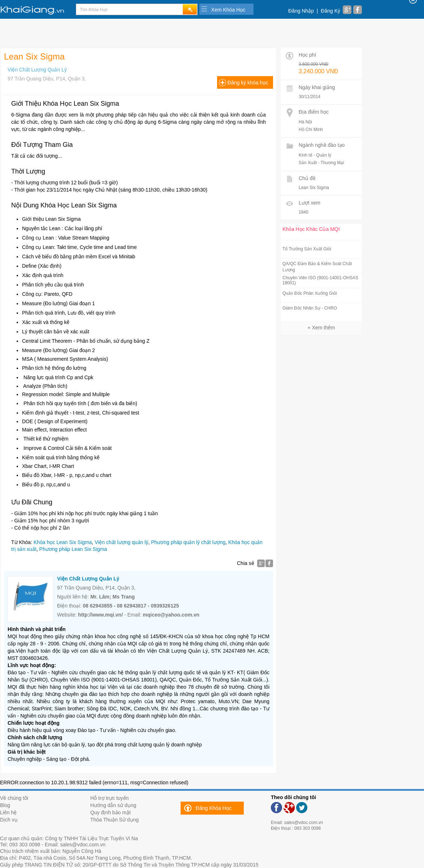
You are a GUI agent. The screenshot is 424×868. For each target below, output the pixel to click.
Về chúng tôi (14, 798)
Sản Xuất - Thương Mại (321, 163)
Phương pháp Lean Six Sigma (73, 549)
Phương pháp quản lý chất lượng (188, 542)
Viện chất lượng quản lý (121, 542)
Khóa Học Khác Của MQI (311, 229)
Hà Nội (305, 122)
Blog (5, 805)
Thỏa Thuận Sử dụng (114, 820)
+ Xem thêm (321, 328)
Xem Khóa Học (228, 10)
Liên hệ (8, 812)
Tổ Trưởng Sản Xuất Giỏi (307, 249)
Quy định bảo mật (111, 812)
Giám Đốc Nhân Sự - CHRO (310, 308)
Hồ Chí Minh (311, 130)
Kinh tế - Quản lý (315, 155)
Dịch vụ (9, 820)
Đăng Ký (330, 11)
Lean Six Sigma (314, 188)
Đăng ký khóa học (248, 83)
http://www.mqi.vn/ (100, 615)
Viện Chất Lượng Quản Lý (37, 70)
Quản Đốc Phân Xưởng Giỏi (310, 293)
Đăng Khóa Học (214, 808)
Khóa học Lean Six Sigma (63, 542)
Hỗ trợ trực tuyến (109, 798)
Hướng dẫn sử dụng (113, 805)
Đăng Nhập (301, 11)
